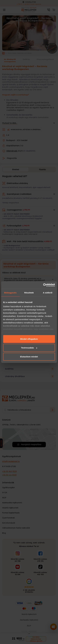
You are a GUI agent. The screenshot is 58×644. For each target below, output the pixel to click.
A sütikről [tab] (48, 293)
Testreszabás (29, 348)
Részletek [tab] (29, 293)
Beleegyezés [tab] (10, 293)
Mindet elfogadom (29, 339)
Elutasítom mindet (29, 356)
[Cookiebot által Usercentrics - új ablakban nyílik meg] (43, 285)
